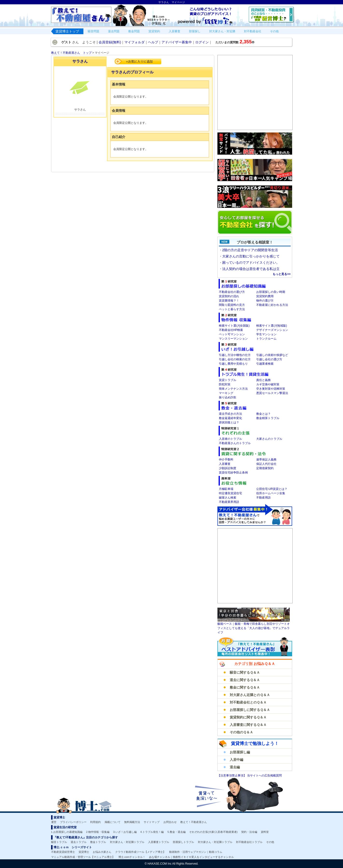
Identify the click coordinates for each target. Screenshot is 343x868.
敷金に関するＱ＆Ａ (245, 687)
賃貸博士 (84, 852)
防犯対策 (225, 384)
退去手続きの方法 (230, 414)
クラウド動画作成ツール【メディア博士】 (140, 852)
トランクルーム (266, 339)
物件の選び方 (265, 301)
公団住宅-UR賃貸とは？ (272, 489)
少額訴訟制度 (228, 468)
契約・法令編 (249, 832)
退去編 (235, 767)
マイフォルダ (135, 42)
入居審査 (225, 464)
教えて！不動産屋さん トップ (71, 53)
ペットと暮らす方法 (232, 309)
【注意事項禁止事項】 (232, 776)
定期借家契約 (265, 468)
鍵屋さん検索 (228, 498)
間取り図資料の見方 (232, 305)
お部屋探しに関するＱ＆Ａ (250, 710)
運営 (54, 822)
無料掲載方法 (132, 822)
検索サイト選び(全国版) (234, 326)
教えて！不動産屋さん (194, 822)
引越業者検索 (265, 364)
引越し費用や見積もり (233, 364)
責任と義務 (263, 380)
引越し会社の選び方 (269, 359)
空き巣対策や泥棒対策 (271, 389)
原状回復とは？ (229, 422)
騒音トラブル (59, 842)
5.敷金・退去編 (177, 832)
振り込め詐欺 (228, 397)
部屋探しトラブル (183, 842)
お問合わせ (170, 822)
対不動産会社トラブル (249, 842)
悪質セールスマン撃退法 (272, 393)
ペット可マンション (232, 334)
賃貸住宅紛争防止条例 (233, 473)
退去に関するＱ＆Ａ (245, 680)
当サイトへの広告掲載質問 (264, 776)
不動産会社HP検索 (231, 330)
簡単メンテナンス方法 (233, 389)
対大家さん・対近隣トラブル (127, 842)
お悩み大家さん (102, 852)
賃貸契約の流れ (229, 296)
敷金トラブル (98, 842)
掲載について (113, 822)
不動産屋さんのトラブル (235, 443)
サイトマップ (152, 822)
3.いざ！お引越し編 (125, 832)
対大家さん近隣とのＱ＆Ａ (250, 695)
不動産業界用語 (229, 502)
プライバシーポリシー (73, 822)
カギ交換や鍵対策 (268, 384)
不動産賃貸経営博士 (63, 852)
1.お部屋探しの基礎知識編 (67, 832)
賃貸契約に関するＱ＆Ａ (248, 717)
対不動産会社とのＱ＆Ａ (248, 702)
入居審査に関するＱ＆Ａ (248, 725)
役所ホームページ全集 (271, 493)
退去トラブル (79, 842)
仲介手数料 (226, 460)
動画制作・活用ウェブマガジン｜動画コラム (196, 852)
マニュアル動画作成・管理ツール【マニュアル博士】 (83, 857)
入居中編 (236, 760)
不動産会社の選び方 (232, 292)
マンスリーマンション (233, 339)
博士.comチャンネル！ (132, 857)
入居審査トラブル (159, 842)
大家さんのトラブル (269, 439)
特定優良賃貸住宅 (230, 493)
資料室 (265, 832)
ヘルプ (153, 42)
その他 (270, 842)
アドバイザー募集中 (177, 42)
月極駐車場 (226, 489)
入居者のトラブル (230, 439)
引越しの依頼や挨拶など (272, 355)
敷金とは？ (263, 414)
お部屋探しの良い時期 (271, 292)
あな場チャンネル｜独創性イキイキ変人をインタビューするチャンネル (191, 857)
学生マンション (266, 334)
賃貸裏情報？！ (229, 301)
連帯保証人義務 (266, 460)
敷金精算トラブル (268, 418)
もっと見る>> (282, 274)
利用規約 (95, 822)
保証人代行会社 (266, 464)
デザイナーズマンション (272, 330)
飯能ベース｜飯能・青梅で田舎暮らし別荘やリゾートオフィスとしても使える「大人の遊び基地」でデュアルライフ (254, 628)
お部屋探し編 (240, 752)
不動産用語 (263, 498)
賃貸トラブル (228, 380)
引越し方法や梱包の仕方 (235, 355)
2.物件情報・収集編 (98, 832)
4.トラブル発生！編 (152, 832)
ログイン (202, 42)
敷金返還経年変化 (230, 418)
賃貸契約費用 (265, 296)
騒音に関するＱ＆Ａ (245, 672)
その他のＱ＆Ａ (241, 732)
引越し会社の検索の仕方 (235, 359)
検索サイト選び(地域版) (272, 326)
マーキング (226, 393)
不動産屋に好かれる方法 (272, 305)
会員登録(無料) (110, 42)
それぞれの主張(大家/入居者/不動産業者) (213, 832)
